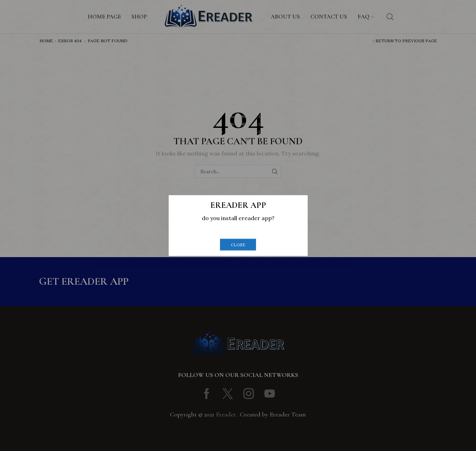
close (238, 244)
